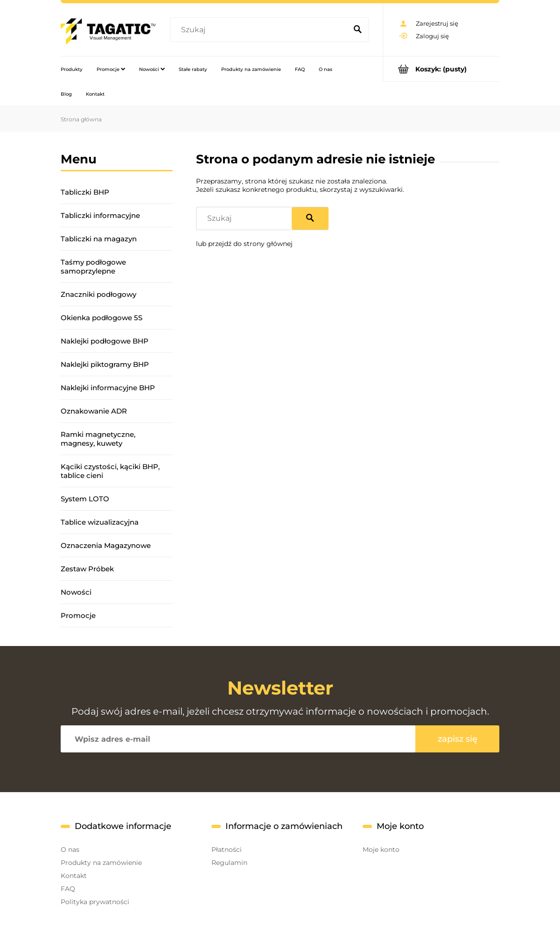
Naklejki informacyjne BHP (108, 388)
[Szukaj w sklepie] (261, 30)
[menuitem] (72, 69)
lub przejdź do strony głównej (244, 244)
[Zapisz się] (457, 739)
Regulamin (229, 863)
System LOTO (85, 499)
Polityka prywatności (95, 902)
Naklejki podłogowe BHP (105, 341)
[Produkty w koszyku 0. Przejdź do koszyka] (441, 69)
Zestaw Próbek (87, 569)
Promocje (78, 615)
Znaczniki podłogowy (98, 294)
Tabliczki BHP (85, 192)
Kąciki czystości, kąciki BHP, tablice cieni (110, 471)
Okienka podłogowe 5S (101, 318)
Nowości (76, 592)
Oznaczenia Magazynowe (106, 545)
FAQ (68, 889)
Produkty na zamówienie (101, 863)
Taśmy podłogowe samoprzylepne (93, 267)
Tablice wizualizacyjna (100, 522)
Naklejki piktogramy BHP (105, 364)
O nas (70, 850)
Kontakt (74, 876)
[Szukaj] (357, 30)
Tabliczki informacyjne (100, 215)
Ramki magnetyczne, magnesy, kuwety (98, 439)
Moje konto (381, 850)
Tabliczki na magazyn (99, 239)
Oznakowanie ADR (94, 411)
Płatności (227, 850)
